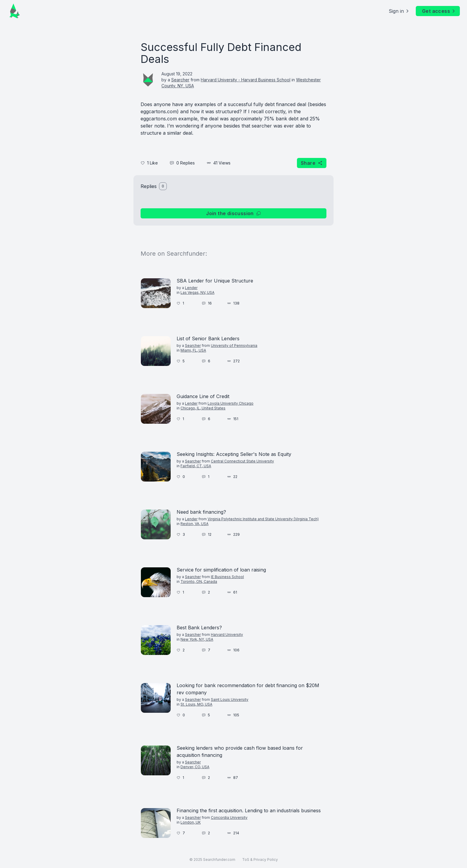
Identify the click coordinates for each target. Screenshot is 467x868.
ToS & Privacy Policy (260, 860)
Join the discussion (233, 213)
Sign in (399, 11)
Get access (439, 11)
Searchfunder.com (219, 860)
